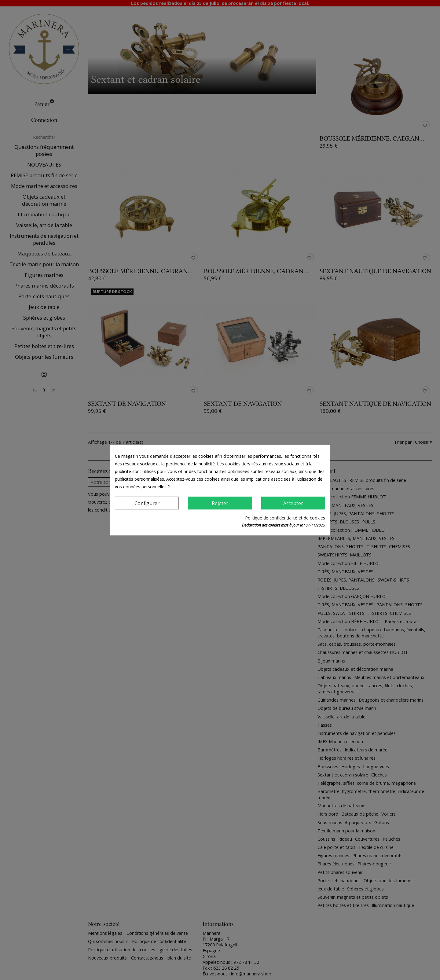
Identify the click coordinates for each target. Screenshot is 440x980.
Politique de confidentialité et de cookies (285, 518)
